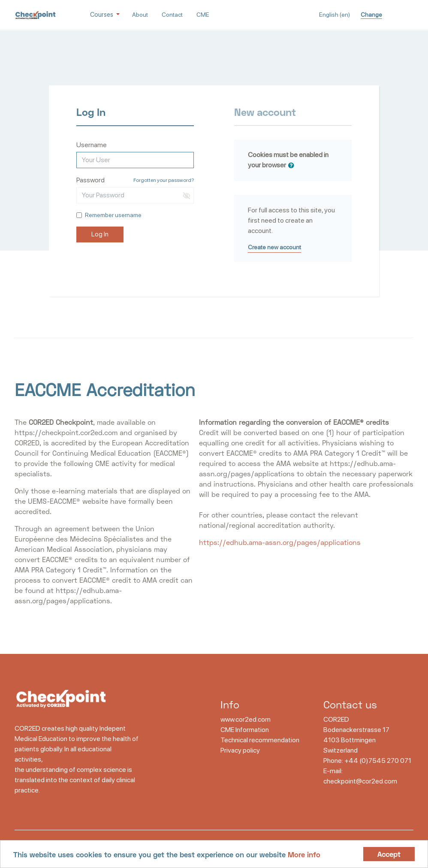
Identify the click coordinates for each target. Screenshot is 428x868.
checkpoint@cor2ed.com (360, 781)
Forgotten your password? (164, 180)
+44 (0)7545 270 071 (378, 761)
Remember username (113, 215)
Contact (172, 15)
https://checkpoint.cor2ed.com (66, 432)
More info (304, 854)
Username (92, 145)
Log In (100, 234)
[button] (293, 166)
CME (203, 15)
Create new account (274, 247)
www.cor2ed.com (246, 719)
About (140, 15)
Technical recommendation (260, 740)
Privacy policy (240, 750)
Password (90, 180)
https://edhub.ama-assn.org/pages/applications (280, 542)
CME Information (245, 730)
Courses (102, 15)
